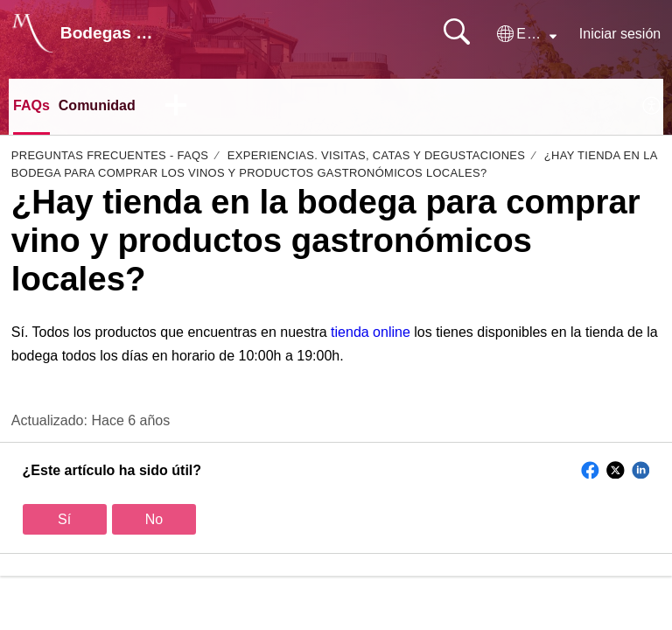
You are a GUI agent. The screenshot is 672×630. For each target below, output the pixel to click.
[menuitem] (652, 107)
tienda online (371, 332)
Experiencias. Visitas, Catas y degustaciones (376, 155)
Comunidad (97, 105)
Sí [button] (64, 519)
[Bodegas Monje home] (32, 33)
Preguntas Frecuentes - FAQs (110, 155)
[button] (527, 34)
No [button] (154, 519)
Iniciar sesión (620, 34)
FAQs (31, 105)
